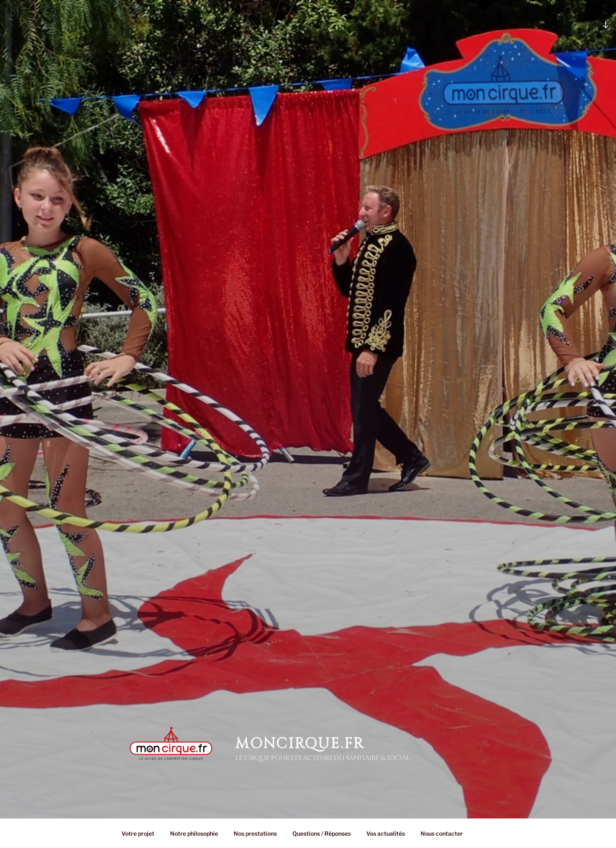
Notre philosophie (194, 833)
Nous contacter (442, 833)
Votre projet (138, 833)
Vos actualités (386, 833)
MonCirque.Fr (300, 744)
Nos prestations (255, 833)
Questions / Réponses (322, 833)
